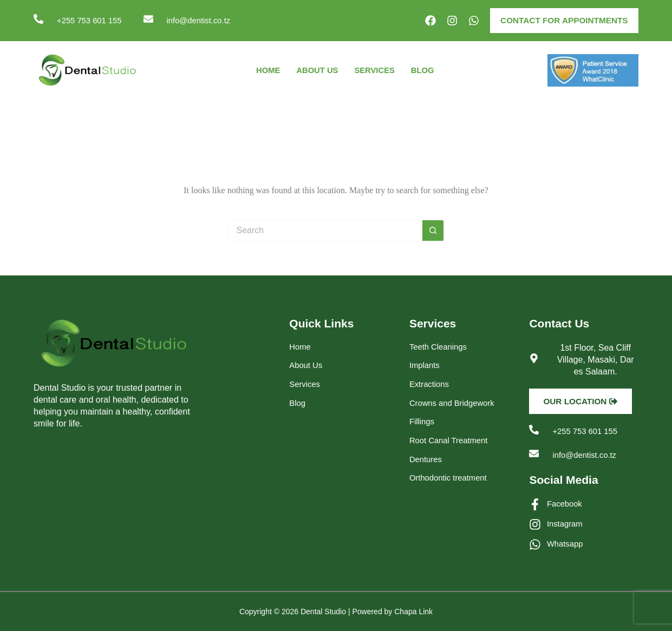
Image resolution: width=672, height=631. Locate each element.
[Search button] (433, 232)
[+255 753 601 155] (38, 19)
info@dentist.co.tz (207, 21)
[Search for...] (325, 232)
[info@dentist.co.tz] (154, 19)
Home (264, 71)
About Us (316, 71)
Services (377, 71)
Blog (427, 71)
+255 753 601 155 (92, 21)
